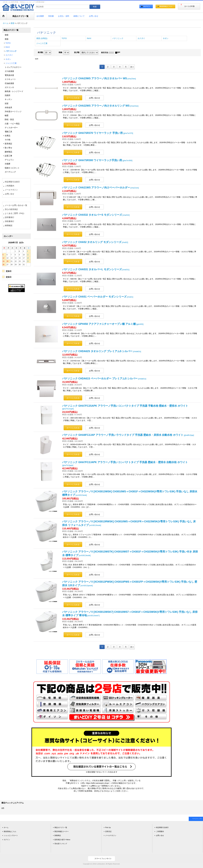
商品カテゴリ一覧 (61, 827)
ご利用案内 (10, 186)
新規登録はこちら (166, 6)
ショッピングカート (11, 835)
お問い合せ (10, 194)
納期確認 (9, 225)
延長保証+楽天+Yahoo (62, 840)
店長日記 (108, 831)
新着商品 (58, 835)
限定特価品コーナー (62, 831)
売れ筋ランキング (61, 844)
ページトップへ (197, 819)
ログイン (147, 6)
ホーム (6, 827)
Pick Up (108, 827)
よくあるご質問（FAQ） (15, 213)
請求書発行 (10, 217)
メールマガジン (11, 190)
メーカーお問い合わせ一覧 (16, 205)
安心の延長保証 (11, 209)
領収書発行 (10, 221)
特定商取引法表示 (12, 182)
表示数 (41, 52)
